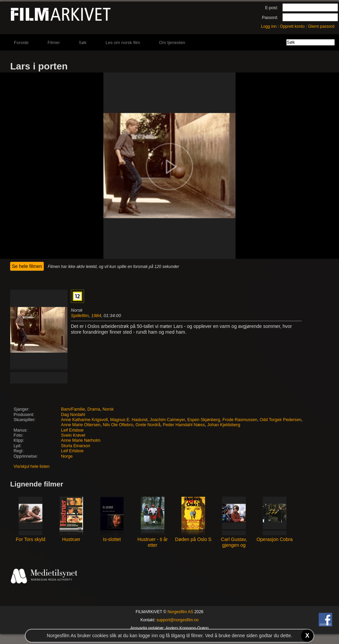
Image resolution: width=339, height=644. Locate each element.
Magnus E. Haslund (129, 420)
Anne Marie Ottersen (81, 425)
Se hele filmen (27, 266)
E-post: (272, 8)
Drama (94, 409)
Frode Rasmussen (240, 420)
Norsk (108, 409)
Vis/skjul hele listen (32, 466)
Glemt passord (321, 26)
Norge (67, 456)
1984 (96, 316)
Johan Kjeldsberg (224, 425)
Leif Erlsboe (72, 430)
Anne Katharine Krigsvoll (84, 420)
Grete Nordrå (148, 425)
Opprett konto (292, 26)
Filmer (54, 43)
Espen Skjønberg (204, 420)
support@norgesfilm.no (178, 620)
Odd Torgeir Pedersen (281, 420)
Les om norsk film (123, 43)
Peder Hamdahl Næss (184, 425)
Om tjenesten (172, 43)
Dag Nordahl (73, 415)
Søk (83, 43)
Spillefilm (80, 316)
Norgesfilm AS (180, 612)
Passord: (270, 18)
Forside (21, 43)
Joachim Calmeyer (167, 420)
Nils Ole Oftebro (118, 425)
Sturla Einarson (76, 446)
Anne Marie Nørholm (81, 440)
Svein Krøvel (73, 435)
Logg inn (269, 26)
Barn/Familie (73, 409)
